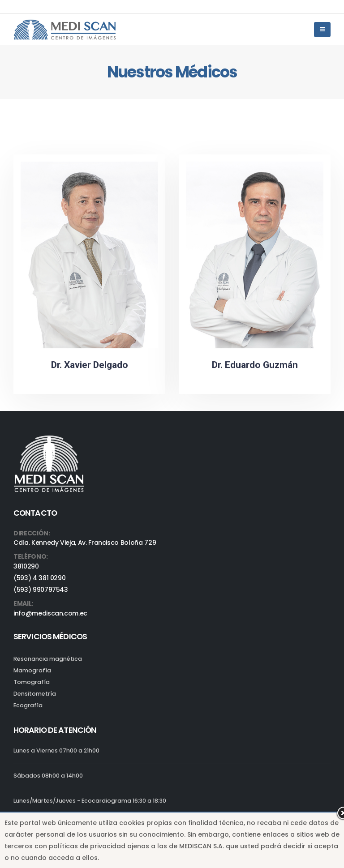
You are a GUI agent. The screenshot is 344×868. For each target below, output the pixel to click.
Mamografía (32, 670)
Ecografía (28, 705)
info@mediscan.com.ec (50, 613)
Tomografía (32, 682)
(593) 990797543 (41, 590)
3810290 (26, 566)
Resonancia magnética (48, 659)
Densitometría (35, 694)
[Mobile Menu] (322, 30)
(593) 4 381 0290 (39, 578)
